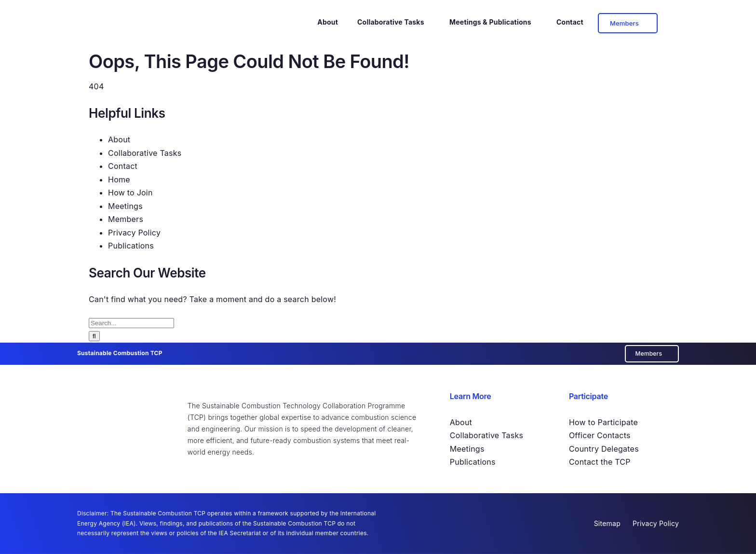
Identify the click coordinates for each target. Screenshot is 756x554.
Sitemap (607, 523)
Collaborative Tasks (145, 153)
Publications (131, 246)
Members (126, 219)
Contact (123, 166)
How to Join (130, 193)
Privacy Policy (134, 233)
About (119, 139)
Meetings (125, 206)
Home (119, 180)
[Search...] (131, 323)
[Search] (94, 336)
